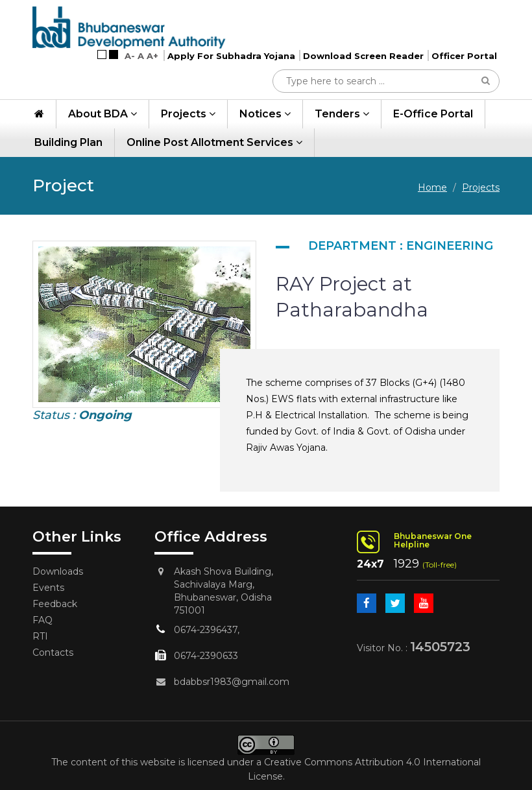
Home (432, 187)
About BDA (103, 114)
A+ (152, 56)
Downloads (58, 571)
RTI (40, 636)
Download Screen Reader (363, 56)
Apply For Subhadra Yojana (231, 56)
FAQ (42, 620)
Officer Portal (464, 56)
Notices (265, 114)
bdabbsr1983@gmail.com (232, 682)
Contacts (53, 652)
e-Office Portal (433, 114)
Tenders (342, 114)
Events (48, 588)
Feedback (55, 604)
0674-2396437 (206, 630)
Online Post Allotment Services (214, 142)
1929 (406, 564)
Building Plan (68, 142)
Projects (188, 114)
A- (130, 56)
